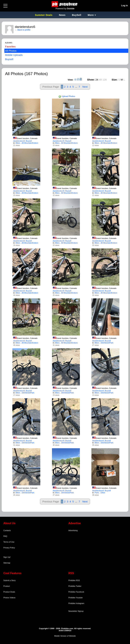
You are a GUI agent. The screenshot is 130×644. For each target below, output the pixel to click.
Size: (115, 80)
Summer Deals (44, 15)
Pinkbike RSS (74, 580)
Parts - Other (100, 493)
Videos (12, 598)
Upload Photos (67, 96)
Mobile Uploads (14, 55)
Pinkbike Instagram (76, 603)
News (62, 15)
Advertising (73, 530)
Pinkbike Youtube (75, 598)
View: (71, 80)
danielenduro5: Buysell (22, 141)
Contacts (7, 530)
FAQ (5, 536)
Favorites (10, 46)
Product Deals (9, 592)
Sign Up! (7, 557)
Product (7, 586)
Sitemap (7, 563)
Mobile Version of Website (65, 636)
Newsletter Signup (76, 611)
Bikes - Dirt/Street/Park (104, 343)
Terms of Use (9, 542)
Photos (6, 598)
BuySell (77, 15)
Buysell (9, 59)
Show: (91, 80)
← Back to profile (23, 30)
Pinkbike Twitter (75, 586)
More (91, 15)
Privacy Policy (9, 548)
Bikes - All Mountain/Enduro (27, 143)
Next (85, 87)
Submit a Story (9, 580)
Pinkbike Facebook (76, 592)
